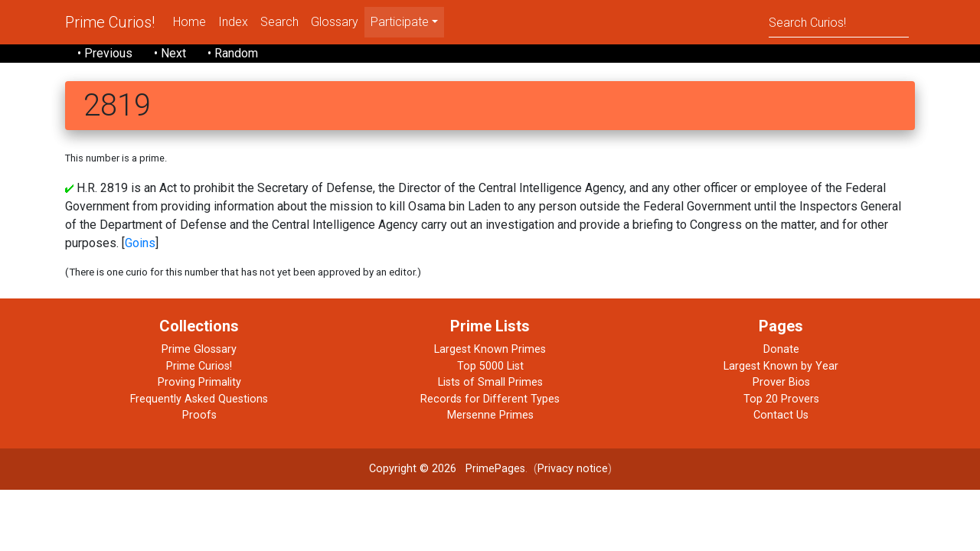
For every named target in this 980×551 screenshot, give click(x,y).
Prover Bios (781, 382)
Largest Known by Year (781, 366)
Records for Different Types (490, 399)
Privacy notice (573, 469)
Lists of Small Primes (490, 382)
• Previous (105, 53)
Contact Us (781, 415)
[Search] (839, 22)
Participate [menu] (400, 22)
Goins (140, 243)
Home (189, 22)
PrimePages (495, 469)
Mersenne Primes (490, 415)
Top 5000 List (490, 366)
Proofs (199, 415)
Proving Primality (199, 382)
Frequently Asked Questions (199, 399)
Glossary (335, 22)
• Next (170, 53)
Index (233, 22)
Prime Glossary (199, 349)
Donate (781, 349)
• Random (233, 53)
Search (279, 22)
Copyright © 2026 (413, 469)
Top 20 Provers (781, 399)
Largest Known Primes (490, 349)
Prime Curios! (110, 22)
